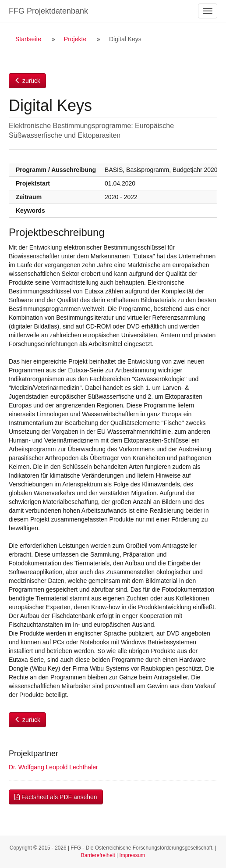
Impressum (132, 855)
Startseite (28, 39)
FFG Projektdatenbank (48, 11)
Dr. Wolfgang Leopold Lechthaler (53, 767)
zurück (27, 81)
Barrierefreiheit (98, 855)
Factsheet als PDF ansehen (56, 797)
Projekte (75, 39)
